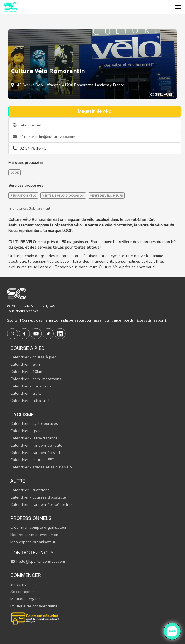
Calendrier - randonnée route (36, 445)
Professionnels (31, 518)
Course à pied (27, 348)
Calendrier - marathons (31, 386)
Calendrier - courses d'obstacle (38, 497)
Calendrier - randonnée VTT (36, 453)
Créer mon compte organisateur (38, 527)
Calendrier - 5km (25, 364)
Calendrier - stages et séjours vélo (41, 467)
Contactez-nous (32, 553)
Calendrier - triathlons (30, 490)
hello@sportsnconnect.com (38, 562)
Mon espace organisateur (33, 542)
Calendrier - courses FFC (32, 460)
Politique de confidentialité (34, 606)
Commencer (26, 575)
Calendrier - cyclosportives (34, 424)
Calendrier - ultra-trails (31, 401)
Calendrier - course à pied (33, 357)
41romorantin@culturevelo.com (44, 137)
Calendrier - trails (26, 393)
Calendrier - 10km (26, 372)
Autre (18, 481)
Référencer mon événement (35, 535)
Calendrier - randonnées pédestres (42, 505)
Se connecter (22, 592)
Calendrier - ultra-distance (34, 438)
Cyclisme (22, 414)
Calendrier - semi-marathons (36, 379)
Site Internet (27, 125)
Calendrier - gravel (27, 431)
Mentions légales (25, 599)
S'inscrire (18, 584)
